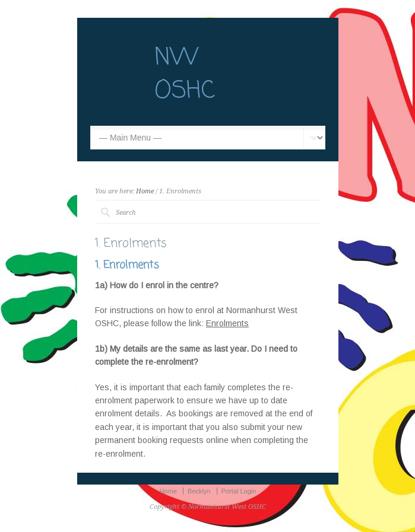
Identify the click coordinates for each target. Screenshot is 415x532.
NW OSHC (185, 75)
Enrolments (227, 323)
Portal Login (239, 491)
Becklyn (199, 491)
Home (145, 191)
